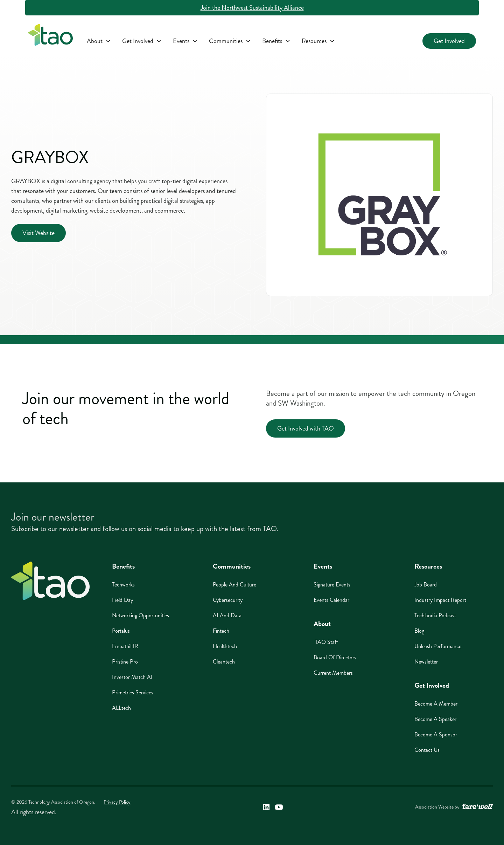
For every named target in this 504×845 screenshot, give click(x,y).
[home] (50, 36)
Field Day (122, 600)
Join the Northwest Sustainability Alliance (252, 8)
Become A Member (436, 704)
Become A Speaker (435, 719)
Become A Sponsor (436, 734)
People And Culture (234, 585)
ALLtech (121, 708)
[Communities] (230, 41)
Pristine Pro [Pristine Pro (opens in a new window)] (125, 662)
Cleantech (224, 662)
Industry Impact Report (440, 600)
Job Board (426, 585)
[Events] (185, 41)
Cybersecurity (228, 600)
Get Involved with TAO (306, 428)
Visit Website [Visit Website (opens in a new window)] (38, 233)
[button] (99, 41)
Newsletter (426, 662)
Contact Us (427, 750)
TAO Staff (326, 642)
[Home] (50, 581)
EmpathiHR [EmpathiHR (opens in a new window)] (125, 646)
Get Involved (449, 41)
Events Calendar (331, 600)
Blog (419, 631)
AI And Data (227, 615)
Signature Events (332, 585)
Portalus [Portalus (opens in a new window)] (121, 631)
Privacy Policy (117, 802)
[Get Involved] (142, 41)
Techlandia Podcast (435, 615)
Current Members (333, 673)
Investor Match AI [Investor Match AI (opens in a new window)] (132, 677)
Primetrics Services (133, 692)
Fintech (221, 631)
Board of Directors (335, 657)
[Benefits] (276, 41)
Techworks (123, 585)
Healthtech (225, 646)
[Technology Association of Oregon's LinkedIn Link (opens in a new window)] (266, 807)
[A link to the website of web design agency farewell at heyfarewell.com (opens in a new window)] (478, 807)
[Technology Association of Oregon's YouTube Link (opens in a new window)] (279, 807)
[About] (99, 41)
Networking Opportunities (141, 615)
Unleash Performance (438, 646)
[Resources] (318, 41)
